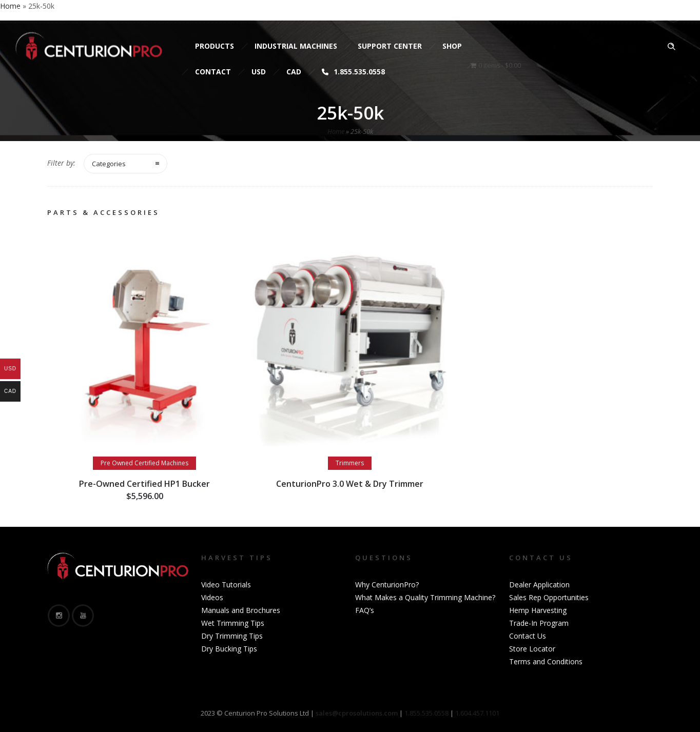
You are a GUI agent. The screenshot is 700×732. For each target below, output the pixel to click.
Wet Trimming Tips (233, 623)
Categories (109, 164)
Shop (452, 46)
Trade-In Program (539, 623)
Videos (212, 597)
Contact (213, 72)
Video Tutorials (226, 585)
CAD (294, 72)
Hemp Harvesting (538, 610)
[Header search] (671, 47)
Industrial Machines (296, 46)
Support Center (390, 46)
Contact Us (528, 636)
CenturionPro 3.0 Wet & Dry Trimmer (350, 484)
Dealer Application (539, 585)
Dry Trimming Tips (232, 636)
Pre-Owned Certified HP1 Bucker (144, 484)
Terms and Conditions (546, 661)
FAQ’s (365, 610)
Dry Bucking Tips (229, 649)
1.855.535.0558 (353, 72)
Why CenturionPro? (387, 585)
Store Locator (532, 649)
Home (336, 131)
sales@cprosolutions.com (142, 11)
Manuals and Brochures (241, 610)
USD (259, 72)
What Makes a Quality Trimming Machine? (425, 597)
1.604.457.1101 (477, 713)
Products (215, 46)
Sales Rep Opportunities (549, 597)
